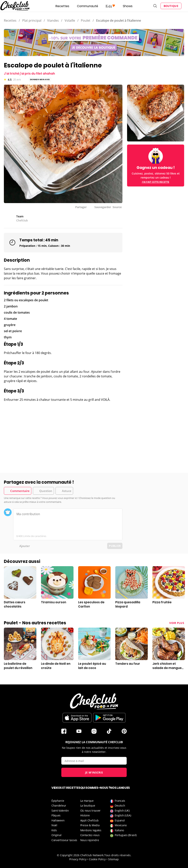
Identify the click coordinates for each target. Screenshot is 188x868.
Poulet (86, 20)
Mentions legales (91, 830)
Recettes (62, 6)
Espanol (117, 820)
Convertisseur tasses (64, 840)
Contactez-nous (90, 835)
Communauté (88, 6)
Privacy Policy (78, 859)
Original (56, 835)
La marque (87, 801)
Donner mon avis (40, 79)
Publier (115, 546)
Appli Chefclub (89, 820)
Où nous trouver (91, 811)
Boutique (171, 6)
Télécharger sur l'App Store (77, 718)
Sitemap (113, 859)
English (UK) (120, 811)
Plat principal (32, 20)
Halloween (58, 820)
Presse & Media (90, 825)
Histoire (85, 815)
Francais (118, 801)
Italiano (117, 830)
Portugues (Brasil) (123, 835)
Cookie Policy (97, 859)
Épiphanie (58, 801)
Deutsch (117, 805)
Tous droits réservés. (118, 855)
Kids (54, 830)
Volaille (70, 20)
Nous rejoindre (90, 840)
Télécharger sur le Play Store (109, 718)
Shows (128, 6)
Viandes (53, 20)
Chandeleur (59, 805)
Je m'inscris (94, 772)
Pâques (56, 815)
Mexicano (118, 825)
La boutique (88, 805)
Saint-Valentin (60, 811)
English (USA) (120, 815)
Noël (54, 825)
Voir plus (177, 623)
